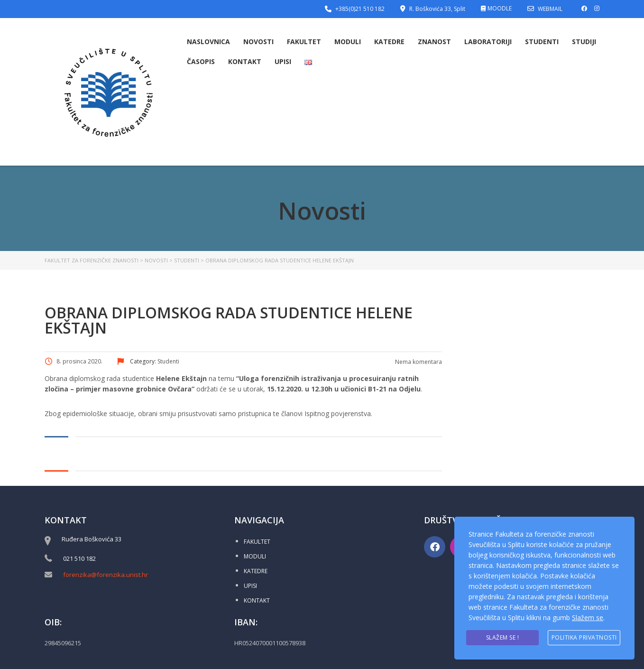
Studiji (584, 42)
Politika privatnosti (584, 637)
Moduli (348, 42)
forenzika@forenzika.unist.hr (106, 575)
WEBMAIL (550, 9)
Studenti (542, 42)
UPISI (250, 586)
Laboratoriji (488, 42)
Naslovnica (208, 42)
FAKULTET (257, 542)
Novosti (258, 42)
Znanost (434, 42)
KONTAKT (257, 600)
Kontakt (245, 61)
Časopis (201, 61)
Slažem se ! (503, 637)
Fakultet (304, 42)
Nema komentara (418, 362)
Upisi (283, 61)
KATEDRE (256, 571)
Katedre (389, 42)
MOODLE (500, 8)
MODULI (255, 556)
